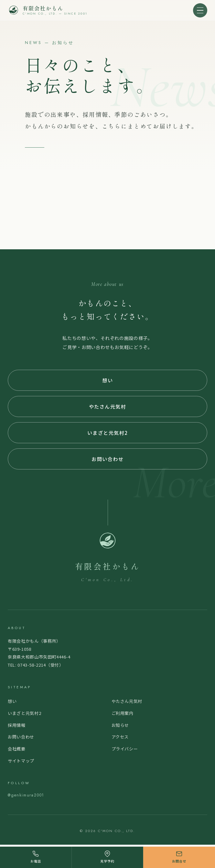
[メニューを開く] (200, 10)
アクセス (120, 737)
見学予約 (107, 857)
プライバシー (125, 749)
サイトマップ (21, 761)
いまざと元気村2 (108, 433)
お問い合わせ (107, 459)
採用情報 (17, 725)
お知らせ (120, 725)
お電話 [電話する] (36, 857)
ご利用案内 (123, 713)
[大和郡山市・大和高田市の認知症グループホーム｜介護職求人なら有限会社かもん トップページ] (48, 10)
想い (107, 380)
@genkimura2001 (26, 795)
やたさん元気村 (108, 406)
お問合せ (179, 857)
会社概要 (17, 749)
